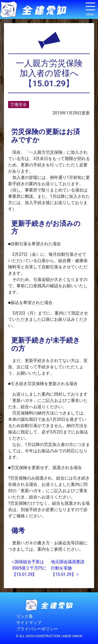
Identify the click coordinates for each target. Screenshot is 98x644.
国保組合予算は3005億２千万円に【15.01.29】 (29, 568)
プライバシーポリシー (37, 629)
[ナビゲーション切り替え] (90, 8)
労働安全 (19, 105)
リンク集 (25, 616)
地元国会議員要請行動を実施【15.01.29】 (68, 568)
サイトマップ (29, 623)
